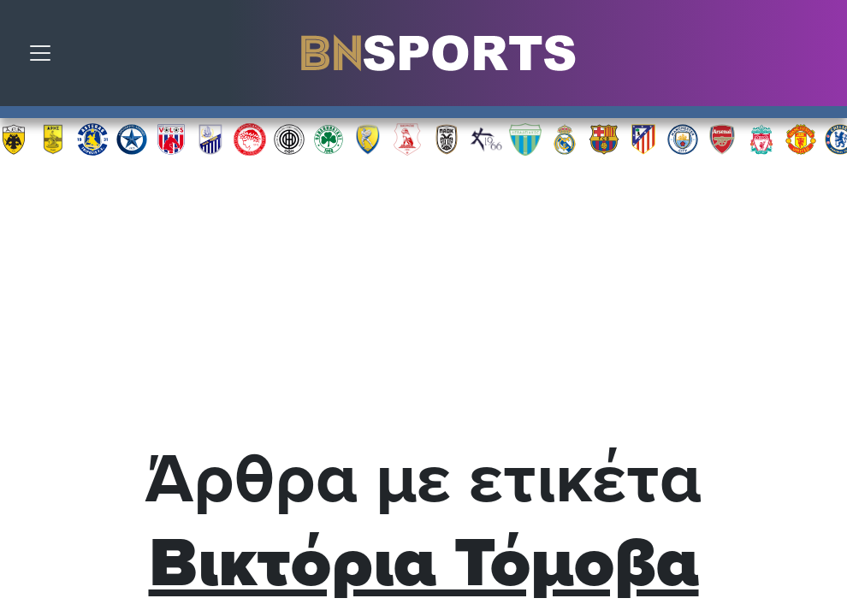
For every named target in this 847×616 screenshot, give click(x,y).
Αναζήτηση (821, 57)
